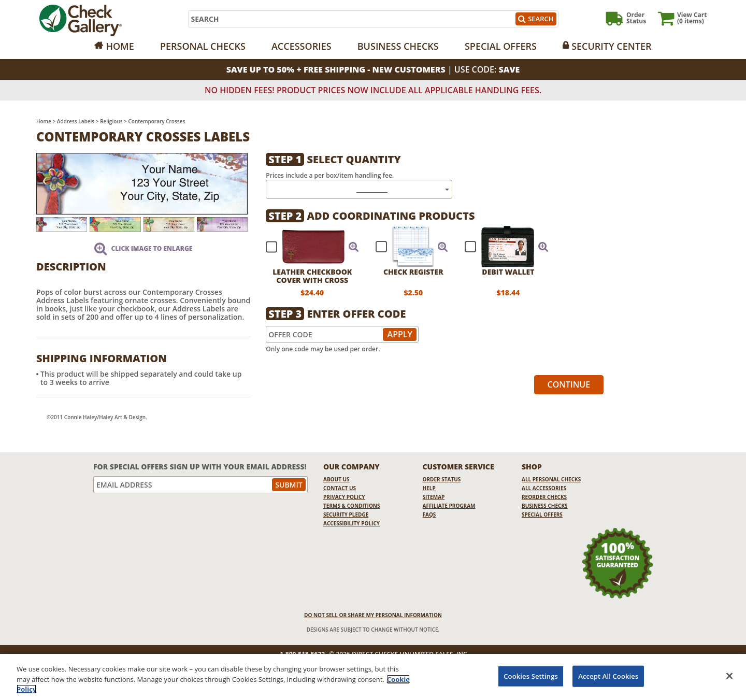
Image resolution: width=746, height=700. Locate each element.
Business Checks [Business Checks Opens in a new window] (545, 506)
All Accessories (544, 488)
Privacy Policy (344, 497)
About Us (336, 479)
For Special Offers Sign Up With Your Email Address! (200, 467)
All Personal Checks (551, 479)
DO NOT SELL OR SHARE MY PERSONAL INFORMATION (373, 615)
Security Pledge (346, 515)
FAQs (429, 515)
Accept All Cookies (608, 676)
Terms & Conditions (352, 506)
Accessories (302, 46)
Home (120, 46)
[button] (354, 247)
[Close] (729, 676)
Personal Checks (203, 46)
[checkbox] (308, 247)
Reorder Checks (544, 497)
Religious (111, 121)
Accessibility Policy (352, 523)
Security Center (611, 46)
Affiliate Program (449, 506)
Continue (569, 384)
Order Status (442, 479)
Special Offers (501, 46)
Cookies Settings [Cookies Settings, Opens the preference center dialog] (531, 676)
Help (429, 488)
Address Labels (76, 121)
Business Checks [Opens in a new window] (398, 46)
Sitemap (434, 497)
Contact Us (340, 488)
